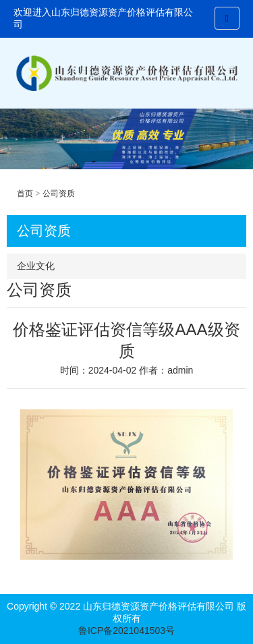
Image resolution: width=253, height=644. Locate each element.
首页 (25, 194)
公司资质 (59, 194)
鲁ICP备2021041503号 (126, 631)
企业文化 (36, 266)
